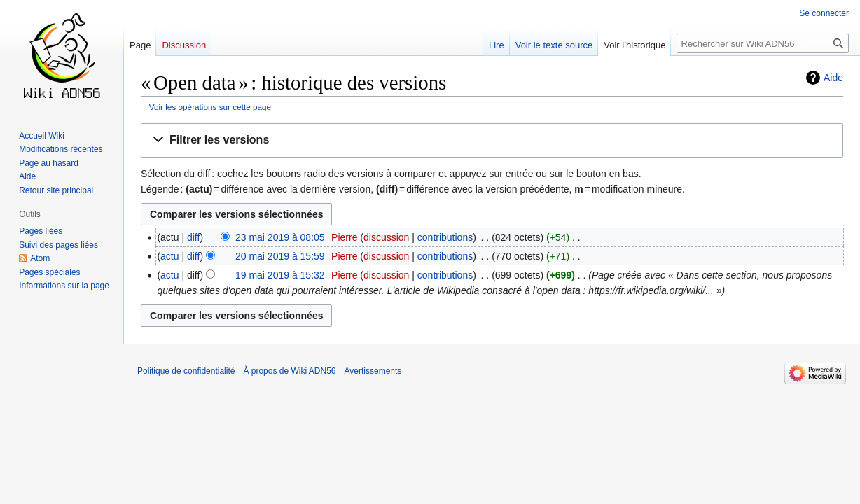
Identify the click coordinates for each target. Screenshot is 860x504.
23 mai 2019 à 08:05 (280, 237)
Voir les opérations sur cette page (210, 107)
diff (193, 237)
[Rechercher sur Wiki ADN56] (763, 43)
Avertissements (373, 371)
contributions (445, 237)
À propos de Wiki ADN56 (289, 371)
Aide (833, 78)
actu (169, 256)
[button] (492, 140)
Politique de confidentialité (186, 371)
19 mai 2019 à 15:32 (280, 275)
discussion (386, 237)
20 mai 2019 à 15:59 (280, 256)
